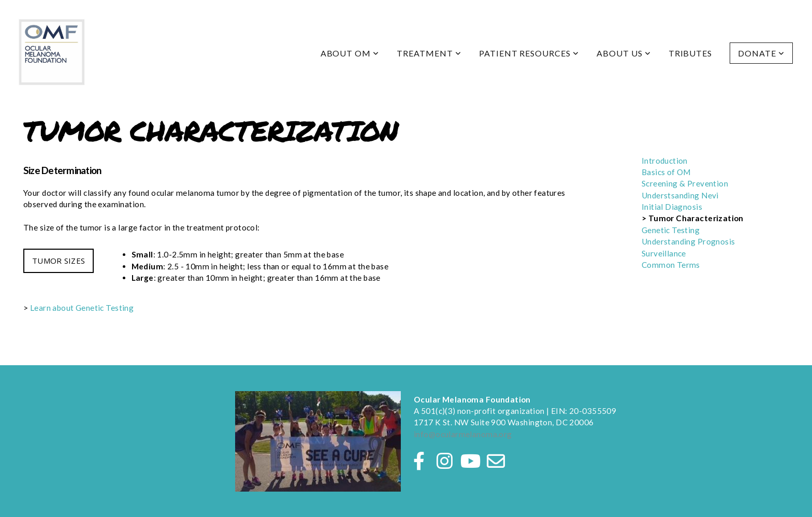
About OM (350, 53)
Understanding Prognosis (688, 241)
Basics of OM (666, 172)
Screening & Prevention (685, 183)
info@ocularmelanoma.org (463, 434)
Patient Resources (529, 53)
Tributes (691, 53)
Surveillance (664, 253)
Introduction (665, 161)
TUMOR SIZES (59, 261)
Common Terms (671, 265)
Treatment (429, 53)
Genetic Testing (672, 230)
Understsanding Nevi (680, 195)
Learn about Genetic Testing (82, 308)
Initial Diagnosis (672, 207)
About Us (624, 53)
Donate (761, 53)
